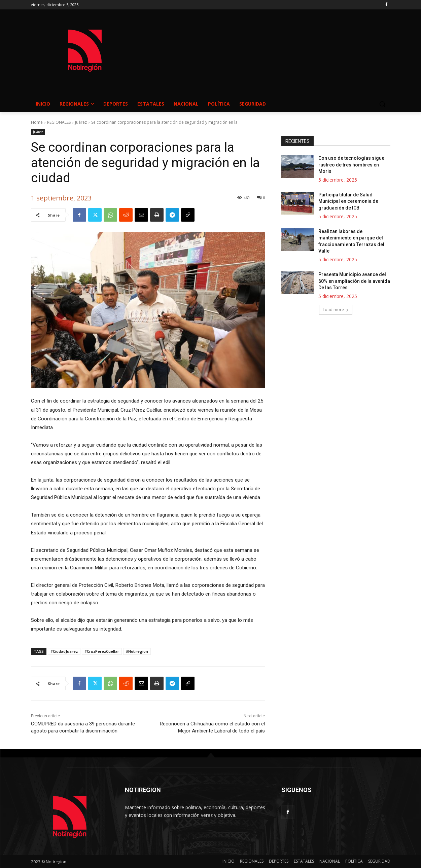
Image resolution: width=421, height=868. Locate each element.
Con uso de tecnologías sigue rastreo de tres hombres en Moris (351, 165)
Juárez (81, 122)
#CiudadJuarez (64, 651)
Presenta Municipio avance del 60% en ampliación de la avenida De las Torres (354, 281)
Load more (336, 310)
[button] (382, 104)
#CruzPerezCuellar (102, 651)
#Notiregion (137, 651)
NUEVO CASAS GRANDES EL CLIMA (265, 44)
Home (37, 122)
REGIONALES (59, 122)
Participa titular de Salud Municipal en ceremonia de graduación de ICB (348, 202)
